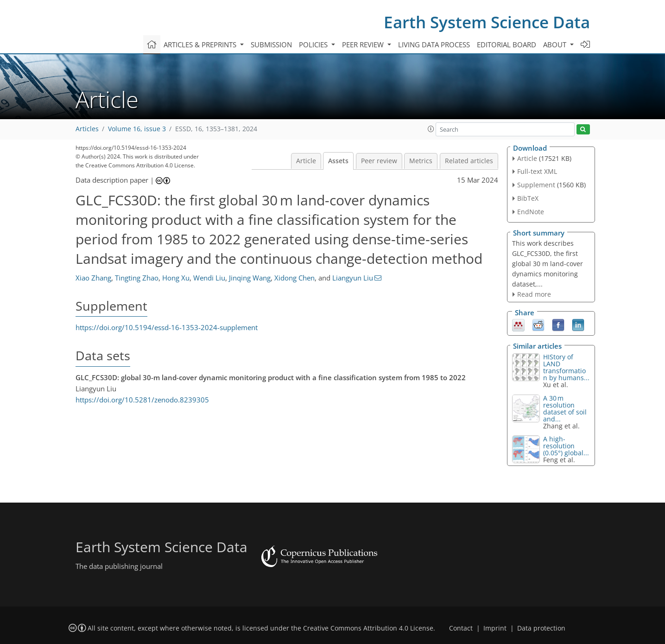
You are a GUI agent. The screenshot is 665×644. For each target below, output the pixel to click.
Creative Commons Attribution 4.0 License (368, 628)
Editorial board (507, 45)
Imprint (495, 628)
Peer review (379, 161)
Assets (338, 161)
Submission (271, 45)
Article (306, 161)
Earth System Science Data (487, 22)
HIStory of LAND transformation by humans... (566, 367)
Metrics (421, 161)
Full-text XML (537, 171)
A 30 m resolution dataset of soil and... (565, 408)
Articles (87, 129)
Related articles (469, 161)
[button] (431, 129)
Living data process (434, 45)
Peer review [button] (364, 45)
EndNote (531, 212)
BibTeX (528, 198)
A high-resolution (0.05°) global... (566, 446)
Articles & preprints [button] (201, 45)
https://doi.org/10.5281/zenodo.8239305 (142, 400)
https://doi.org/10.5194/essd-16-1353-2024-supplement (167, 327)
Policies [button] (314, 45)
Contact (461, 628)
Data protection (541, 628)
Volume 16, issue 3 (137, 129)
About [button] (556, 45)
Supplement (536, 185)
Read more (534, 294)
